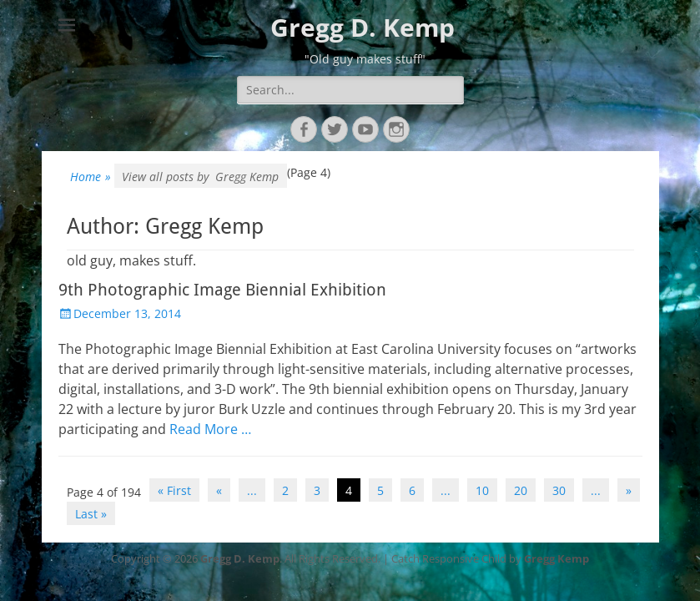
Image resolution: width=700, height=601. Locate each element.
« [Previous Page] (219, 490)
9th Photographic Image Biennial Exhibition (222, 290)
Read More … (210, 429)
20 (521, 490)
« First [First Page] (174, 490)
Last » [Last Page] (91, 514)
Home (91, 177)
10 (482, 490)
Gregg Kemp (556, 558)
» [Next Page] (629, 490)
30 (559, 490)
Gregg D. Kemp (363, 27)
